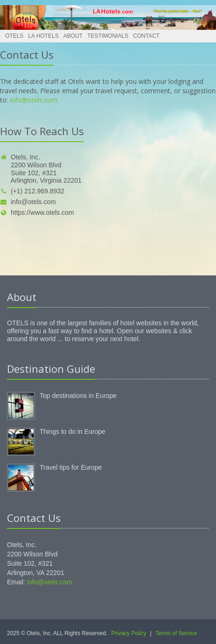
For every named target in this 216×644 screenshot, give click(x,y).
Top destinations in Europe (78, 396)
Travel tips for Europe (71, 467)
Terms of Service (176, 633)
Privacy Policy (129, 633)
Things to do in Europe (73, 432)
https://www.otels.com (37, 212)
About (73, 36)
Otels (14, 36)
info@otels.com (34, 100)
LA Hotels (43, 36)
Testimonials (108, 36)
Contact (146, 36)
